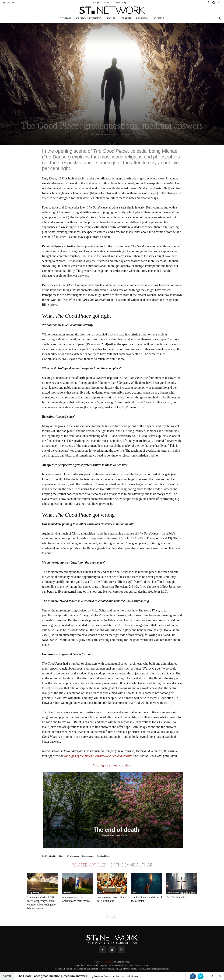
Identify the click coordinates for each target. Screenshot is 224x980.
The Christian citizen (177, 897)
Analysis (97, 2)
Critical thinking (89, 18)
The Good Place (103, 856)
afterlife (52, 856)
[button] (219, 19)
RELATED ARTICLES (89, 865)
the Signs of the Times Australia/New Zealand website (98, 756)
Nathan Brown (103, 135)
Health (126, 18)
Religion (142, 18)
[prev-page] (109, 915)
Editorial (107, 2)
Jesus (100, 893)
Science (159, 18)
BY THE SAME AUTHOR (131, 865)
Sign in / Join (8, 2)
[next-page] (114, 915)
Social (111, 18)
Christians (67, 893)
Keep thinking (120, 2)
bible (61, 856)
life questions (88, 856)
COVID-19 (65, 18)
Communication (173, 893)
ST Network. (108, 962)
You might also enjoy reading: (112, 765)
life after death (73, 856)
